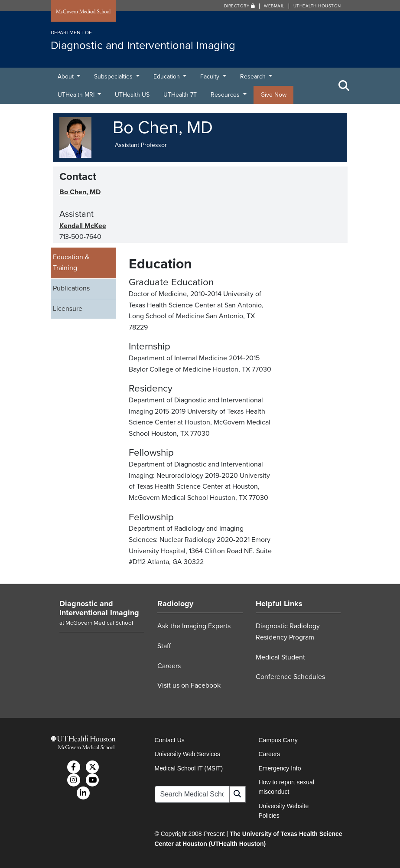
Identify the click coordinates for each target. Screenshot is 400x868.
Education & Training (71, 263)
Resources (226, 95)
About (67, 77)
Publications (71, 288)
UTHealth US (132, 95)
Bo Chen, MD (80, 192)
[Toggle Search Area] (344, 86)
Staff (164, 646)
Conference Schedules (290, 677)
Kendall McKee (83, 226)
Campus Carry (278, 740)
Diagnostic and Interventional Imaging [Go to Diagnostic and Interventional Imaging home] (99, 608)
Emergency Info (280, 768)
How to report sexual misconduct (286, 787)
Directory (240, 6)
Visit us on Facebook (189, 685)
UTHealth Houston (317, 6)
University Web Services (187, 754)
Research (254, 77)
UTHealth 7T (180, 95)
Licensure (68, 309)
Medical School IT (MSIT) (189, 768)
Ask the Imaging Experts (194, 626)
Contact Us (170, 740)
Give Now (273, 95)
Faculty (211, 77)
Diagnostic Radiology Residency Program (288, 632)
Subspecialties (114, 77)
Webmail (274, 6)
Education (167, 77)
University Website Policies (284, 811)
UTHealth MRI (77, 95)
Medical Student (280, 657)
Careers (169, 666)
